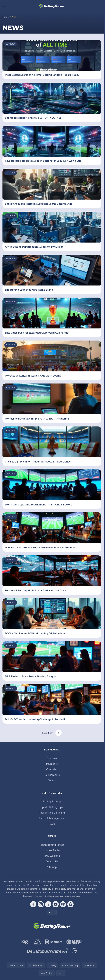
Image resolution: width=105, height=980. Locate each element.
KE (52, 912)
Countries (52, 769)
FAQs (52, 824)
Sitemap (52, 867)
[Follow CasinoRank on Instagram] (41, 904)
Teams (52, 780)
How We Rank (52, 856)
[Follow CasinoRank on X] (48, 904)
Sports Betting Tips (52, 807)
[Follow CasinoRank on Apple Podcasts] (70, 904)
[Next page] (59, 733)
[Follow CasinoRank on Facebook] (33, 904)
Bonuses (52, 758)
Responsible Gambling (52, 813)
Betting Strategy (52, 801)
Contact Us (52, 861)
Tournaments (52, 775)
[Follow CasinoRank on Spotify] (63, 904)
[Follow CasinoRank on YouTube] (56, 904)
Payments (52, 764)
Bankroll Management (52, 818)
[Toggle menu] (4, 6)
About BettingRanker (52, 845)
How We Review (52, 850)
